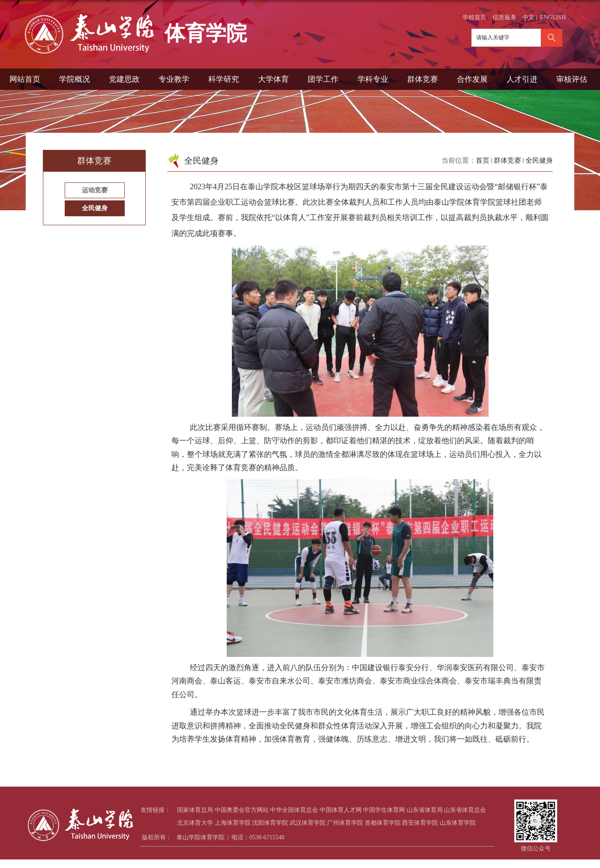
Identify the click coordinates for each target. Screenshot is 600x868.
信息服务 (504, 17)
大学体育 (273, 79)
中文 (528, 17)
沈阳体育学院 (270, 823)
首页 (483, 160)
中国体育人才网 (341, 810)
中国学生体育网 (384, 810)
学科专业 (373, 79)
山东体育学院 (458, 823)
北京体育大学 (195, 823)
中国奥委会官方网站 (242, 810)
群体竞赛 (423, 79)
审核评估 (572, 79)
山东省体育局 (425, 810)
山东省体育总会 (465, 810)
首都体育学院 (383, 823)
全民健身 (539, 160)
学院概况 (75, 79)
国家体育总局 (195, 810)
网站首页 (25, 79)
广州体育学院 (345, 823)
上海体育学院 (233, 823)
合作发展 (472, 79)
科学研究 (224, 79)
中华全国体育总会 (294, 810)
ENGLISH (553, 17)
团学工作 (323, 79)
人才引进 (522, 79)
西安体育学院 (420, 823)
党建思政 (124, 79)
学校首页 (474, 17)
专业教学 (174, 79)
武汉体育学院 (308, 823)
